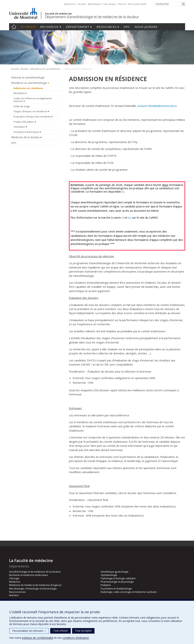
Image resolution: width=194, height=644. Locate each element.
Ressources (107, 27)
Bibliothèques (95, 4)
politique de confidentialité (38, 638)
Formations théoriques (26, 132)
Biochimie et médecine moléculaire (29, 575)
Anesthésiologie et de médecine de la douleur (35, 572)
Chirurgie (14, 578)
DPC (127, 27)
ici (123, 191)
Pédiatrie (106, 585)
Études (27, 27)
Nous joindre (146, 27)
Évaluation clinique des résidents (32, 117)
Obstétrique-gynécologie (115, 572)
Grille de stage (22, 106)
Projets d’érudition (24, 122)
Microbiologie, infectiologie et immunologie (33, 589)
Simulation (19, 127)
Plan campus (110, 4)
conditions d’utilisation (76, 638)
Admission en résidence (28, 88)
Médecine (15, 582)
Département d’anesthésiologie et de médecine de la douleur (92, 17)
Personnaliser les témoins (29, 631)
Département (78, 27)
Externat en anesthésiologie (28, 77)
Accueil (14, 27)
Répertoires (70, 4)
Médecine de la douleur (25, 137)
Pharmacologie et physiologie (117, 582)
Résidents (19, 93)
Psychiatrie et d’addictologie (116, 589)
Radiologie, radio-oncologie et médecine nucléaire (129, 592)
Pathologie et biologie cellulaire (118, 578)
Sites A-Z (122, 4)
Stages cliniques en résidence (30, 111)
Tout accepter (83, 631)
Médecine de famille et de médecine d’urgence (35, 585)
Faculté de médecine (58, 14)
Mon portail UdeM (137, 4)
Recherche (49, 27)
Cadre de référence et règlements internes (33, 100)
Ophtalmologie (109, 575)
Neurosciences (18, 592)
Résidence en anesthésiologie (47, 69)
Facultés (82, 4)
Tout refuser (60, 631)
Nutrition (14, 595)
